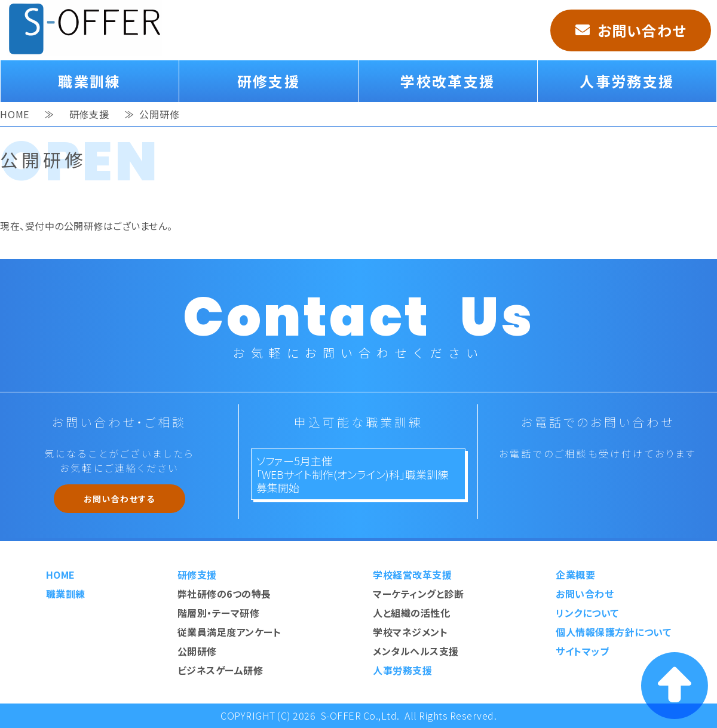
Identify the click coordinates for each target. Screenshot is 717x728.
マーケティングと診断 (418, 594)
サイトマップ (582, 651)
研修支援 (269, 81)
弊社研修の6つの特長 (224, 594)
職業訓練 (90, 81)
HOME (15, 112)
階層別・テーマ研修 (219, 613)
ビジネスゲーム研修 (220, 670)
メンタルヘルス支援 (416, 651)
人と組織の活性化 (411, 613)
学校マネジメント (410, 632)
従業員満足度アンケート (229, 632)
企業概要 (575, 575)
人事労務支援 (627, 81)
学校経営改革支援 (412, 575)
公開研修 (197, 651)
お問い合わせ (642, 30)
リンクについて (587, 613)
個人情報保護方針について (613, 632)
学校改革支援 (448, 81)
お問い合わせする (119, 499)
